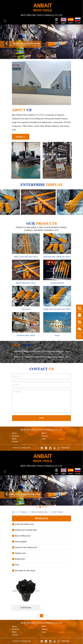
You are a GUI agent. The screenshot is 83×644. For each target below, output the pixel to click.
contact (15, 442)
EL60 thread (57, 512)
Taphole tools (20, 553)
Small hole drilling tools (24, 524)
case (44, 439)
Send (41, 418)
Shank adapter (21, 542)
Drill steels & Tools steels (25, 571)
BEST (44, 433)
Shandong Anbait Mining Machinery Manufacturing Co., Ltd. (40, 351)
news (14, 439)
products (16, 436)
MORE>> (21, 137)
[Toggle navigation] (5, 21)
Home (14, 433)
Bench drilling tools (40, 512)
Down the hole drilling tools (26, 547)
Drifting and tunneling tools (26, 530)
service (45, 436)
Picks (17, 565)
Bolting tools (20, 559)
